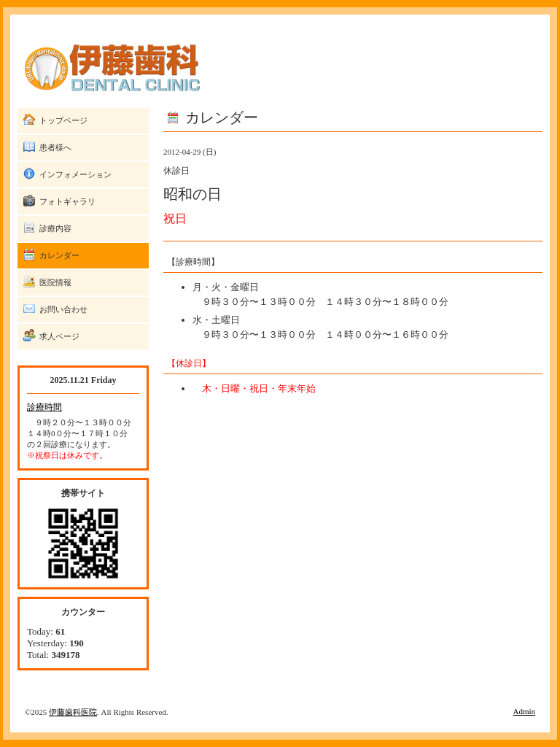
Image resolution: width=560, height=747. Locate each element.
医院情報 (55, 282)
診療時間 (44, 407)
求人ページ (59, 336)
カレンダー (59, 255)
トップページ (63, 120)
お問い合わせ (63, 309)
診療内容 (55, 228)
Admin (524, 711)
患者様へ (55, 147)
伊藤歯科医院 (73, 712)
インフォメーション (75, 174)
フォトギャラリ (67, 201)
